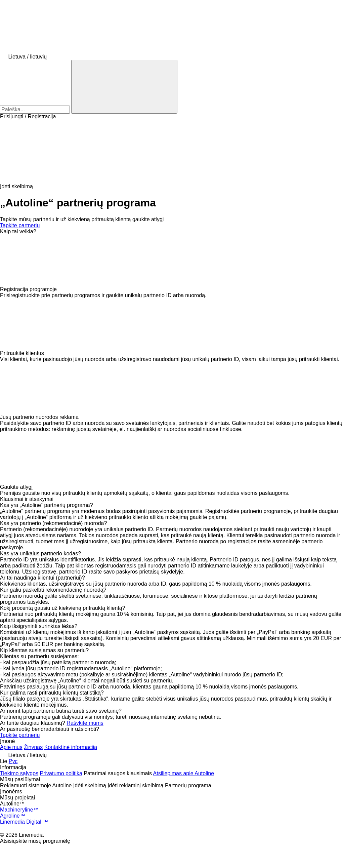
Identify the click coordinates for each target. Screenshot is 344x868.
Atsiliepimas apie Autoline (184, 773)
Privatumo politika (61, 773)
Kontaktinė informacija (71, 747)
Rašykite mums (85, 723)
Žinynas (33, 747)
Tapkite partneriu (20, 225)
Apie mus (11, 747)
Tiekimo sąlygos (19, 773)
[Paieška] (124, 87)
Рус (13, 761)
